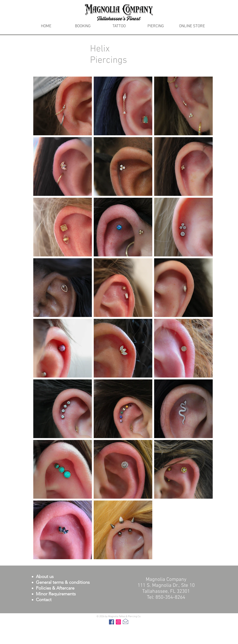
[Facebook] (111, 622)
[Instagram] (118, 622)
